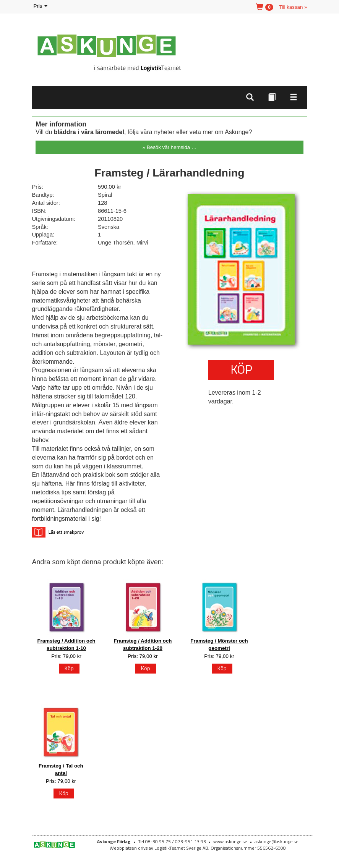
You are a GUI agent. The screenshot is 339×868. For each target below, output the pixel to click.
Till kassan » (293, 7)
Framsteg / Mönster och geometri (219, 645)
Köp (241, 369)
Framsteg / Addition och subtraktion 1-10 (66, 645)
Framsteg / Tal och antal (61, 769)
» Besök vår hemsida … (170, 147)
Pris (41, 6)
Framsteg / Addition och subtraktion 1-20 (143, 645)
